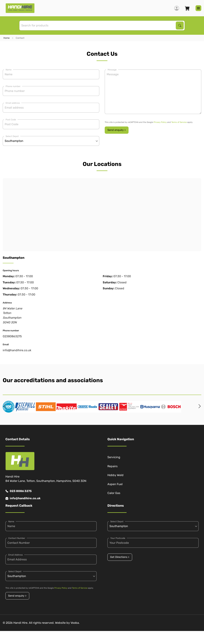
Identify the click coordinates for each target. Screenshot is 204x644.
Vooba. (75, 623)
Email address (13, 103)
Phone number (13, 86)
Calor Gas (114, 493)
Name (9, 70)
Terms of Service (179, 122)
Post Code (11, 120)
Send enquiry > (117, 130)
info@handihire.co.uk (17, 350)
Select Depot (12, 136)
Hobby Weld (115, 475)
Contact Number (17, 538)
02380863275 (12, 336)
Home (6, 38)
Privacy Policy (160, 122)
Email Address (16, 555)
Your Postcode (118, 538)
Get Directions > (120, 557)
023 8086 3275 (19, 491)
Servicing (114, 457)
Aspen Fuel (115, 484)
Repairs (112, 466)
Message (112, 70)
